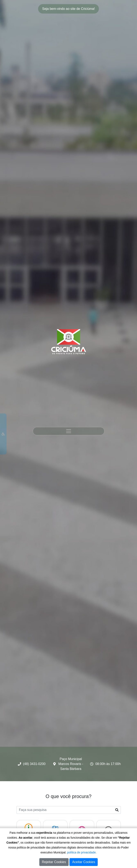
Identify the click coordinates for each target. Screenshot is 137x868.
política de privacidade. (82, 852)
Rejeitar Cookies (54, 862)
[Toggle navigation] (69, 431)
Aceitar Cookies (84, 862)
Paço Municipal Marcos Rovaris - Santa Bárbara (71, 764)
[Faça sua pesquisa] (69, 810)
